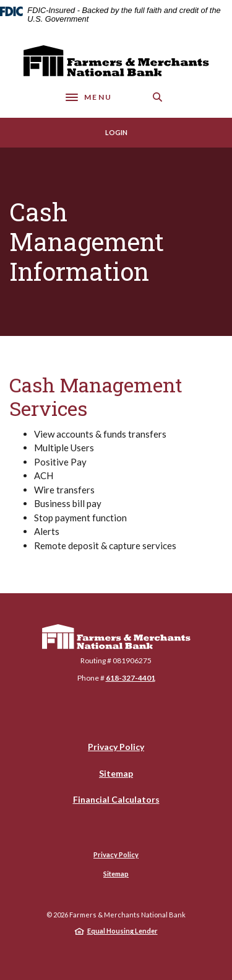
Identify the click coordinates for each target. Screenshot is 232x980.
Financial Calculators (116, 799)
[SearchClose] (158, 97)
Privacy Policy (116, 747)
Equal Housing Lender (122, 931)
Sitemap (116, 773)
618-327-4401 (131, 678)
